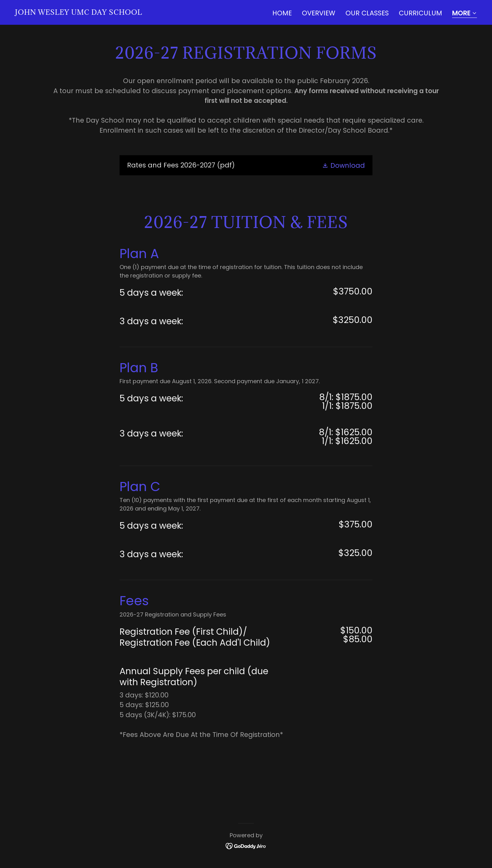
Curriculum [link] (420, 13)
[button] (465, 14)
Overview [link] (319, 13)
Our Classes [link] (367, 13)
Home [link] (282, 13)
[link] (79, 12)
